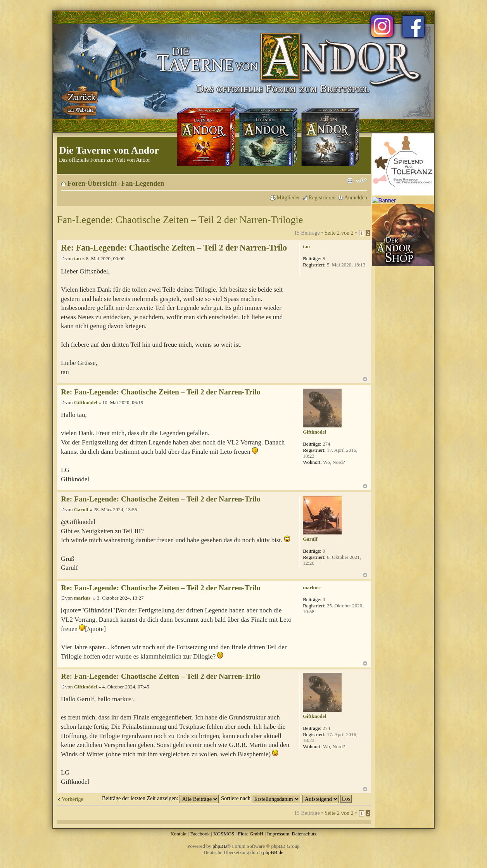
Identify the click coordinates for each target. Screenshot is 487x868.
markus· (83, 598)
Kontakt (178, 834)
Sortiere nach (261, 798)
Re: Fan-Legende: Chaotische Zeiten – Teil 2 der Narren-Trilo (174, 248)
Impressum (278, 834)
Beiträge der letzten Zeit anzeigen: (160, 798)
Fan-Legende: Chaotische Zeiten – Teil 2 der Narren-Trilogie (180, 220)
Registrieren (322, 197)
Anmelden (356, 197)
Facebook (200, 834)
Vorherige (73, 799)
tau (78, 258)
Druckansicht (350, 181)
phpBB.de (273, 852)
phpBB (220, 846)
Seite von (339, 233)
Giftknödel (86, 402)
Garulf (81, 509)
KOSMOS (224, 834)
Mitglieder (288, 197)
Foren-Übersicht (92, 183)
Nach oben (365, 379)
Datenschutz (304, 834)
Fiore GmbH (250, 834)
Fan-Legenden (143, 183)
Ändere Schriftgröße (362, 181)
